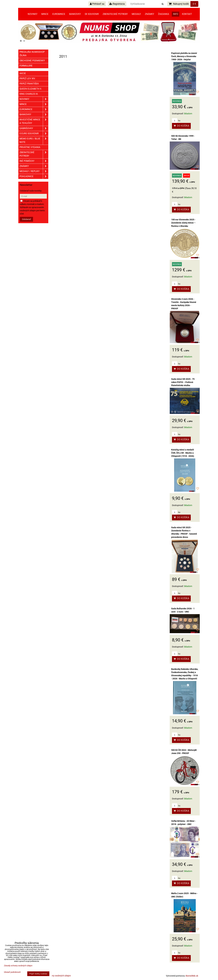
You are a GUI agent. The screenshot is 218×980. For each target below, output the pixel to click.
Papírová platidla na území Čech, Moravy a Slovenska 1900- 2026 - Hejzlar (184, 56)
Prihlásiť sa (97, 4)
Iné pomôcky (34, 161)
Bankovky (75, 14)
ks (176, 121)
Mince (45, 14)
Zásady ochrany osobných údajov (55, 976)
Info (176, 14)
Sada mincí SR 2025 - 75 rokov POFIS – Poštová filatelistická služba (183, 382)
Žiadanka (164, 14)
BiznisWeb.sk (192, 976)
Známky (149, 14)
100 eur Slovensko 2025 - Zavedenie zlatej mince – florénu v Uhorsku (183, 223)
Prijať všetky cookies (38, 974)
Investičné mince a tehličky (34, 121)
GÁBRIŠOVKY (34, 128)
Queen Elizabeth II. (31, 89)
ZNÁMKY (34, 166)
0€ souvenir (92, 14)
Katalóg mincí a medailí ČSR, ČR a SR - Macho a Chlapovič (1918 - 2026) (183, 453)
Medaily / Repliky (34, 171)
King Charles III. (29, 94)
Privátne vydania (30, 147)
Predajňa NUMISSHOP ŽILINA (32, 54)
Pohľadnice (34, 176)
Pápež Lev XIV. (27, 79)
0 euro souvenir (34, 134)
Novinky (33, 14)
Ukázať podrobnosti (12, 972)
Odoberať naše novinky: (31, 191)
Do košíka (181, 126)
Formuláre (26, 66)
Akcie (23, 73)
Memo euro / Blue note (34, 140)
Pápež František (29, 84)
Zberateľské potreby (115, 14)
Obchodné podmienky (32, 61)
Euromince (59, 14)
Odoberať (26, 219)
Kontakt (187, 14)
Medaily (136, 14)
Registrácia (117, 4)
